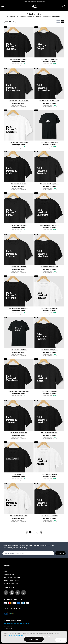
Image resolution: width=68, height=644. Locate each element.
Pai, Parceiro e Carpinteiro (49, 225)
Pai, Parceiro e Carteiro (19, 350)
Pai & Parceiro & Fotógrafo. (19, 308)
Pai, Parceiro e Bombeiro (19, 516)
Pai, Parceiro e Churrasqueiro (19, 101)
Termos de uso (9, 575)
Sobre (6, 572)
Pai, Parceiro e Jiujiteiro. (19, 59)
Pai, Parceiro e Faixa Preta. (49, 267)
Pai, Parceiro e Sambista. (19, 433)
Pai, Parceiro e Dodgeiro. (49, 59)
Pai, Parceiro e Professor (49, 308)
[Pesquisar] (62, 7)
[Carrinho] (65, 7)
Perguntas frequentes (11, 580)
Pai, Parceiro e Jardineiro (49, 516)
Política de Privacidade (12, 578)
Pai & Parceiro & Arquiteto (49, 184)
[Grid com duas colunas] (62, 21)
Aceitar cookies (34, 639)
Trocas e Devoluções (11, 583)
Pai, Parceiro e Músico (49, 474)
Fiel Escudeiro (19, 474)
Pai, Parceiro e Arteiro (19, 184)
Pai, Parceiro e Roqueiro (49, 350)
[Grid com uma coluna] (58, 21)
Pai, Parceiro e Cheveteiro (19, 142)
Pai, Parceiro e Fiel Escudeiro (49, 101)
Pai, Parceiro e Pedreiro (49, 433)
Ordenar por (10, 21)
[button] (3, 7)
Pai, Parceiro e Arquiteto (49, 142)
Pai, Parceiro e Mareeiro (19, 267)
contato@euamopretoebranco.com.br (16, 624)
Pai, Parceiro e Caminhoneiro (19, 391)
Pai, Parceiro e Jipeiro (49, 391)
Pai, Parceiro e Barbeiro (19, 225)
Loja (5, 569)
